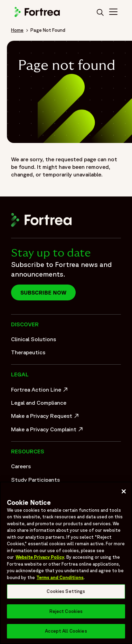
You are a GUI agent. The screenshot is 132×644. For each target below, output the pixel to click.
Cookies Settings (66, 591)
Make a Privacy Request (46, 417)
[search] (100, 13)
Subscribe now (43, 292)
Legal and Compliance (39, 403)
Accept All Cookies (66, 631)
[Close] (124, 491)
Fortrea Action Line (40, 391)
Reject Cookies (66, 611)
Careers (21, 466)
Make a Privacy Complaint (46, 431)
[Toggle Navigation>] (113, 13)
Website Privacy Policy (40, 557)
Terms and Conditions (60, 578)
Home (17, 30)
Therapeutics (28, 352)
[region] (66, 563)
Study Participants (35, 480)
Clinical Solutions (34, 339)
